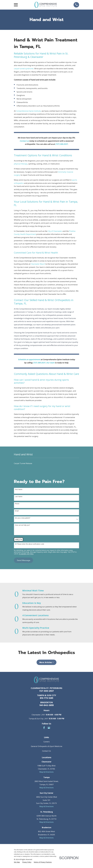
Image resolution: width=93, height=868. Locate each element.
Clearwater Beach (38, 264)
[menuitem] (46, 463)
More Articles (46, 662)
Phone (17, 504)
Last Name (19, 497)
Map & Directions (46, 772)
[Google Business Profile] (49, 728)
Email (17, 511)
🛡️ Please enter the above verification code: (30, 544)
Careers (47, 742)
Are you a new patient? (23, 518)
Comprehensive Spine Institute (28, 111)
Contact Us (46, 751)
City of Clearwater (55, 231)
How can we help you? (22, 525)
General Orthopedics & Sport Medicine (47, 746)
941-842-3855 (47, 705)
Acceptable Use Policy (26, 554)
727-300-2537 (46, 691)
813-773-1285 (46, 698)
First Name (19, 489)
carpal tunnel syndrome (24, 69)
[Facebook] (44, 728)
